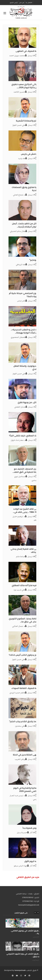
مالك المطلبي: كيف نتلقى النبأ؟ (24, 436)
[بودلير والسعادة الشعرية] (24, 107)
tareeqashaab (20, 970)
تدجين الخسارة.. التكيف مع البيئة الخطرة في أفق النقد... (26, 470)
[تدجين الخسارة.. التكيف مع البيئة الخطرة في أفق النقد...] (24, 455)
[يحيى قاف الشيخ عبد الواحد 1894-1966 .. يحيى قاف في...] (24, 496)
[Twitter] (25, 976)
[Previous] (38, 913)
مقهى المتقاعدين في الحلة (26, 755)
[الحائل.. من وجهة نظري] (24, 389)
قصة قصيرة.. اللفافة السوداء (25, 688)
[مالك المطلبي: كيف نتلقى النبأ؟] (24, 422)
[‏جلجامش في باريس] (24, 141)
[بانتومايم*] (24, 247)
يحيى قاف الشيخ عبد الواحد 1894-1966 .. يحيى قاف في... (26, 510)
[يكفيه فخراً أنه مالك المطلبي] (24, 572)
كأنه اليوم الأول (32, 861)
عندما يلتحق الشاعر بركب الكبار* (24, 721)
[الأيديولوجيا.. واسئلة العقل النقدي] (24, 353)
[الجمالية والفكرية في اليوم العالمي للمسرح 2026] (24, 775)
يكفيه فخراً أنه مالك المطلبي (25, 585)
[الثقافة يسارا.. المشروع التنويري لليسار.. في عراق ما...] (24, 605)
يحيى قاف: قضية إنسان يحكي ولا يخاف (25, 550)
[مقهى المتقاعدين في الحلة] (24, 741)
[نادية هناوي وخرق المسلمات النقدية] (24, 174)
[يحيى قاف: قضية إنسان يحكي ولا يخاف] (24, 536)
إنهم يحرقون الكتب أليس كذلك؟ (24, 655)
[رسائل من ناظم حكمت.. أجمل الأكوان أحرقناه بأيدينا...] (24, 210)
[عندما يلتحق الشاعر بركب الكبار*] (24, 708)
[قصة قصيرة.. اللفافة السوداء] (24, 675)
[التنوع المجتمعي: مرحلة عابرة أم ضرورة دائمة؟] (24, 280)
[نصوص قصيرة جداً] (24, 815)
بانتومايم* (34, 260)
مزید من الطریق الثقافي (28, 877)
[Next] (35, 913)
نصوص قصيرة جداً (31, 828)
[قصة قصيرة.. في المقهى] (24, 38)
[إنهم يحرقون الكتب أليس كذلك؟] (24, 642)
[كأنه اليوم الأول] (24, 848)
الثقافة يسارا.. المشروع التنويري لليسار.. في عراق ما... (24, 620)
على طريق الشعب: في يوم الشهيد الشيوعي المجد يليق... (24, 955)
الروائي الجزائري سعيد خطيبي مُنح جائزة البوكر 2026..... (25, 86)
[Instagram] (21, 976)
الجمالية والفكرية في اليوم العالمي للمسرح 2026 (26, 790)
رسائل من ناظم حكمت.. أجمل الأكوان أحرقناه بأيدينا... (26, 225)
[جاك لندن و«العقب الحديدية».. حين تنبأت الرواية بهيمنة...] (24, 316)
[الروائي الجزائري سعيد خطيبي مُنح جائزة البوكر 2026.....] (24, 71)
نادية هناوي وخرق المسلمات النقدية (25, 189)
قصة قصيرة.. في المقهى (27, 51)
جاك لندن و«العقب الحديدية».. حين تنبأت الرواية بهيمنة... (25, 331)
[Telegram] (13, 976)
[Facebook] (29, 976)
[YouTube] (17, 976)
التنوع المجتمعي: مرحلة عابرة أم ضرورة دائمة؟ (24, 295)
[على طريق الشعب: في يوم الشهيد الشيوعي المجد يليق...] (24, 946)
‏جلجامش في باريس (30, 154)
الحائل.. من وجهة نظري (28, 402)
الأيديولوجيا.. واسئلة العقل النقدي (26, 367)
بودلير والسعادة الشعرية (27, 121)
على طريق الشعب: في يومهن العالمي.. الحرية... (26, 932)
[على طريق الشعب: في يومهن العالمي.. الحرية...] (24, 923)
